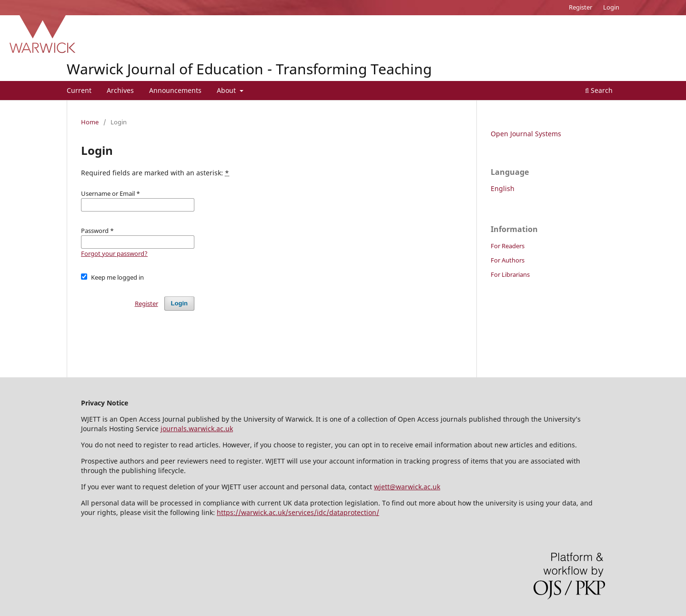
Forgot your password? (114, 253)
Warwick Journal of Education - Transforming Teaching (249, 69)
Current (79, 90)
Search (599, 90)
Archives (120, 90)
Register (580, 7)
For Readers (508, 246)
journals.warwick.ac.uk (197, 429)
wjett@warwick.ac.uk (407, 487)
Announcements (175, 90)
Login (611, 7)
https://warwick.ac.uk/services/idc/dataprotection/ (298, 512)
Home (90, 122)
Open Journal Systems (526, 134)
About (227, 90)
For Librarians (510, 274)
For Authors (508, 260)
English (503, 188)
